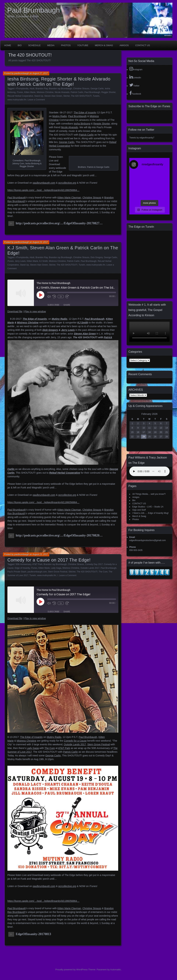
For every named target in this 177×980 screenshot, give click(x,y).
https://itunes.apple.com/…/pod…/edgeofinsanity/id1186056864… (43, 190)
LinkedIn (135, 77)
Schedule (34, 45)
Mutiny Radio (60, 116)
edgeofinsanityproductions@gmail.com (147, 540)
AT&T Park (37, 564)
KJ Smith (43, 261)
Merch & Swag (104, 45)
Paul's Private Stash (17, 572)
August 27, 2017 (40, 73)
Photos (66, 45)
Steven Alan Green (53, 96)
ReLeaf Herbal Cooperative (20, 96)
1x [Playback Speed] (61, 297)
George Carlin (97, 89)
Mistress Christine (45, 92)
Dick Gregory (97, 257)
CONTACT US (143, 45)
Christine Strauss (81, 89)
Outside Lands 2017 (90, 568)
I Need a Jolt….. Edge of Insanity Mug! (150, 513)
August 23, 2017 (40, 242)
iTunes (20, 92)
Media (51, 45)
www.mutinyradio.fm (17, 100)
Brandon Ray (42, 89)
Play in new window (35, 311)
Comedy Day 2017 (94, 564)
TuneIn (96, 96)
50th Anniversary (23, 564)
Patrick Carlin (77, 92)
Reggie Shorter (108, 92)
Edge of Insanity (22, 568)
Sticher (67, 96)
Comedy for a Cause (75, 741)
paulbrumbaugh (22, 73)
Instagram (136, 69)
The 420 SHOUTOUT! (81, 96)
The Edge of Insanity (85, 113)
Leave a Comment (36, 100)
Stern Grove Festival (58, 572)
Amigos (124, 45)
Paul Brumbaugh (34, 10)
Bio (20, 45)
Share (67, 305)
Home (8, 45)
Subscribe (53, 305)
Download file (15, 311)
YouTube (83, 45)
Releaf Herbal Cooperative (65, 473)
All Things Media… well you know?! (149, 494)
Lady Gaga (56, 568)
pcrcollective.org (67, 183)
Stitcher (72, 572)
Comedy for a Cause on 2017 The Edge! (49, 560)
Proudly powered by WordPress (71, 970)
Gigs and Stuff (139, 510)
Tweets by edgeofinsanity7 (142, 138)
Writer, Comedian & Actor (23, 16)
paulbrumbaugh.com (44, 183)
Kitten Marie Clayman (69, 198)
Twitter (134, 85)
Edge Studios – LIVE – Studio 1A (148, 507)
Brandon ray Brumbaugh (61, 89)
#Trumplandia (22, 89)
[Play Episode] (40, 295)
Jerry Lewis (20, 261)
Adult (32, 89)
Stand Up (39, 96)
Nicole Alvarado (62, 92)
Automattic (116, 970)
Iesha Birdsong (82, 124)
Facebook (135, 93)
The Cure (103, 572)
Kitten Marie (30, 92)
